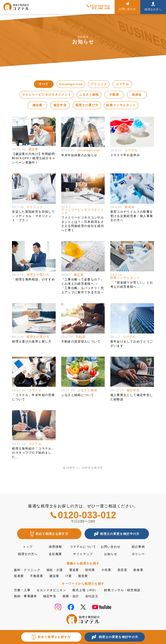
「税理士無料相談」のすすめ (33, 279)
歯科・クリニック (27, 570)
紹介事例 (138, 547)
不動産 (114, 95)
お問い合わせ (111, 547)
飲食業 (138, 570)
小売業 (106, 570)
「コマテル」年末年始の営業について (33, 397)
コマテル (122, 84)
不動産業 (37, 576)
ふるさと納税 (89, 95)
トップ (28, 547)
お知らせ (111, 554)
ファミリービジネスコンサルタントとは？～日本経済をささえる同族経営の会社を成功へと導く (83, 224)
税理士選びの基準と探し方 (32, 342)
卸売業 (90, 570)
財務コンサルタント (121, 105)
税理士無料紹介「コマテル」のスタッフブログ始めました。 (33, 453)
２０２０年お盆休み (125, 155)
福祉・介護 (55, 570)
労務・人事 (22, 590)
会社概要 (55, 554)
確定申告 (60, 105)
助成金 (137, 95)
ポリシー (138, 554)
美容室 (122, 570)
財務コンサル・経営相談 (122, 590)
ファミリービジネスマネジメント (46, 95)
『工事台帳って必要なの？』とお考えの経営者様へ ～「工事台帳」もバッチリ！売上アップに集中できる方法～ (83, 286)
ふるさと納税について (78, 395)
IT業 (69, 576)
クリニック (99, 84)
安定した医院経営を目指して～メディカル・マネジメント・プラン (33, 216)
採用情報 (55, 547)
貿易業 (19, 576)
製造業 (83, 576)
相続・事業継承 (25, 596)
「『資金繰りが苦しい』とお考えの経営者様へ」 (132, 285)
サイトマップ (83, 554)
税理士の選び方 (87, 105)
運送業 (74, 570)
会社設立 (92, 596)
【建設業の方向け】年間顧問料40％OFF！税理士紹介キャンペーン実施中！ (34, 158)
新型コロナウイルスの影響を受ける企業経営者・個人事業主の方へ (132, 216)
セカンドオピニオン (51, 590)
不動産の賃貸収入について (81, 342)
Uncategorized (71, 84)
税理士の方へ (28, 554)
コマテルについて (83, 547)
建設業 (37, 105)
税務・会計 (71, 596)
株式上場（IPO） (85, 590)
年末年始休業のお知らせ (79, 155)
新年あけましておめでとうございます (132, 344)
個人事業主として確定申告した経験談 (132, 397)
